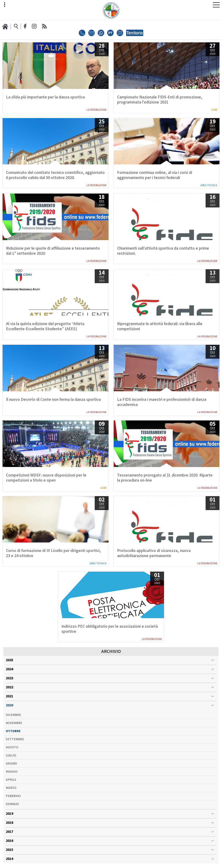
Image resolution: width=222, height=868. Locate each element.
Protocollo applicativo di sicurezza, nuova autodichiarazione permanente (154, 553)
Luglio (11, 755)
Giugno (11, 764)
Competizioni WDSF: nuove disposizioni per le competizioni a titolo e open (46, 478)
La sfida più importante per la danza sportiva (45, 97)
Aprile (11, 780)
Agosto (12, 747)
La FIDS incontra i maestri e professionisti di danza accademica (162, 402)
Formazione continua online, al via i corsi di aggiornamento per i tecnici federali (155, 175)
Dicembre (13, 715)
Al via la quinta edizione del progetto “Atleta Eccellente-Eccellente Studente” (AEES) (45, 326)
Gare (214, 110)
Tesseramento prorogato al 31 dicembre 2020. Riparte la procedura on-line (165, 478)
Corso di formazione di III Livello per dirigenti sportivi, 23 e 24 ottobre (53, 553)
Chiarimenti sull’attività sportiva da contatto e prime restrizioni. (163, 251)
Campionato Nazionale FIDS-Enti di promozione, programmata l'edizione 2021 (160, 100)
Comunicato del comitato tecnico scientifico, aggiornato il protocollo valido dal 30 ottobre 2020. (55, 175)
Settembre (15, 739)
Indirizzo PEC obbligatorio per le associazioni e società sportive (110, 629)
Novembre (14, 723)
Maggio (12, 772)
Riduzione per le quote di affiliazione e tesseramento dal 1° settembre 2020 (53, 251)
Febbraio (13, 796)
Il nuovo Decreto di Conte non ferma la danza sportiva (53, 400)
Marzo (11, 788)
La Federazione (96, 110)
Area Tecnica (209, 185)
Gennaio (12, 804)
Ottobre (13, 731)
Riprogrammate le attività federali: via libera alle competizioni (160, 326)
